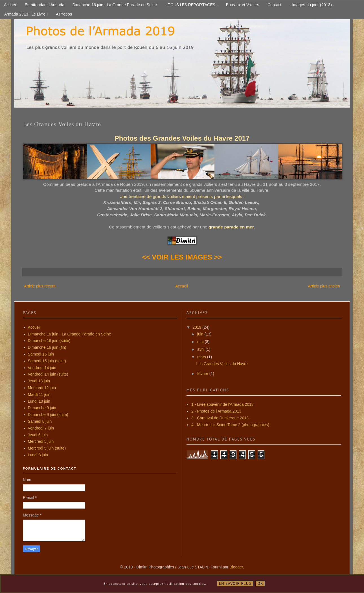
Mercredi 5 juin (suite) (47, 448)
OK (260, 583)
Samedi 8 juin (40, 421)
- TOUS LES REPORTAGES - (191, 5)
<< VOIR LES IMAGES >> (182, 257)
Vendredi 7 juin (41, 428)
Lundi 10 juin (39, 401)
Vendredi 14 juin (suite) (48, 374)
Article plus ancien (324, 286)
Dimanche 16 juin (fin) (47, 347)
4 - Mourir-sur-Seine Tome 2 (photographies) (230, 425)
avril (201, 349)
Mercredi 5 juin (41, 441)
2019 (197, 327)
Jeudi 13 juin (39, 381)
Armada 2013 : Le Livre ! (26, 14)
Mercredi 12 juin (42, 388)
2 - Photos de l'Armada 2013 (216, 411)
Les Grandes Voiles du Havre (222, 364)
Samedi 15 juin (41, 354)
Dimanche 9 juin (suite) (48, 415)
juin (201, 334)
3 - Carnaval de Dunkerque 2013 (220, 418)
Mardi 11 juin (39, 394)
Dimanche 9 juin (42, 408)
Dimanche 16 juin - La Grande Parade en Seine (115, 5)
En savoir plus (235, 583)
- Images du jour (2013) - (312, 5)
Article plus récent (40, 286)
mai (201, 342)
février (203, 374)
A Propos (64, 14)
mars (202, 357)
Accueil (10, 5)
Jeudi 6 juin (38, 435)
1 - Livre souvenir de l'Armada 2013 (222, 404)
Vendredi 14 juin (42, 368)
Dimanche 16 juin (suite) (49, 341)
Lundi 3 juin (38, 455)
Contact (274, 5)
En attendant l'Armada (45, 5)
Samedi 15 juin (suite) (47, 361)
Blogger (236, 567)
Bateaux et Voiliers (243, 5)
